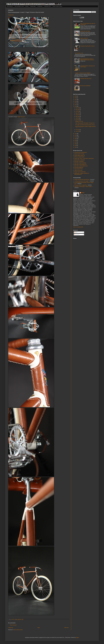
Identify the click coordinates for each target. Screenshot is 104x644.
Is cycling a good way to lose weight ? (82, 181)
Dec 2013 (78, 108)
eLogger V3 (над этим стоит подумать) (83, 73)
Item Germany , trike (79, 53)
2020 (76, 96)
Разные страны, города (57, 6)
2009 (76, 139)
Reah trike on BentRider (79, 161)
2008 (76, 140)
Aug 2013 (78, 115)
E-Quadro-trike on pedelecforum (81, 152)
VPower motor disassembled (80, 172)
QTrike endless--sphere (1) (80, 155)
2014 (76, 105)
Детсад (27, 6)
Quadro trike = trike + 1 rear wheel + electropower (84, 158)
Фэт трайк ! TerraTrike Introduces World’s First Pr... (85, 125)
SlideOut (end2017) (84, 38)
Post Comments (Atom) (18, 630)
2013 (76, 106)
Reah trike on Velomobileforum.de (81, 166)
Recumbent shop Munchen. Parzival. (87, 46)
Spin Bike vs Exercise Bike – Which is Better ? (83, 187)
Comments (77, 234)
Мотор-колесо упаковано (85, 86)
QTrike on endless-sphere (79, 157)
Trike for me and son (78, 170)
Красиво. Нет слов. (79, 121)
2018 (76, 98)
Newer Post (11, 628)
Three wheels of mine (79, 169)
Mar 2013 (78, 120)
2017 (76, 100)
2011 (76, 135)
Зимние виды (33, 6)
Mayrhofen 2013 (48, 6)
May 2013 (78, 116)
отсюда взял (11, 15)
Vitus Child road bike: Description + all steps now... (85, 123)
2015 (76, 103)
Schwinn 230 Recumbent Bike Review (82, 180)
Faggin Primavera (21, 117)
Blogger (77, 637)
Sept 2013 (78, 113)
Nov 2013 (78, 110)
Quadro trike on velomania (79, 160)
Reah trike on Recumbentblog (80, 163)
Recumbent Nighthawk (79, 167)
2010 (76, 137)
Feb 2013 (78, 130)
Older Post (66, 628)
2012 (76, 134)
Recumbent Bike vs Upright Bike (81, 185)
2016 (76, 101)
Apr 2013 (78, 118)
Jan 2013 (78, 131)
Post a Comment (13, 625)
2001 (76, 147)
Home (39, 628)
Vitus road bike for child (19, 6)
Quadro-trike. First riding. (85, 31)
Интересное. (40, 6)
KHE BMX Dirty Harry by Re (86, 79)
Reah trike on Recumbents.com (80, 164)
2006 (76, 144)
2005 (76, 145)
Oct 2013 (78, 111)
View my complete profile (78, 227)
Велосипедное (10, 6)
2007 (76, 142)
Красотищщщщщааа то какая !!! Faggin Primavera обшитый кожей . (87, 59)
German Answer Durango (79, 154)
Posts (76, 232)
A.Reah (83, 193)
